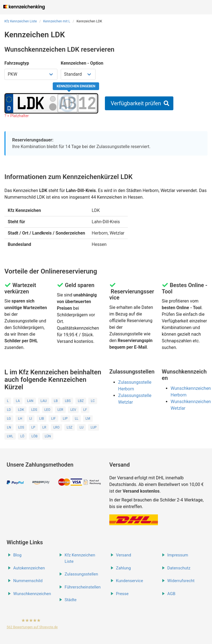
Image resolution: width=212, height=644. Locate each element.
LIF (53, 419)
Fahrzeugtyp (17, 63)
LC (93, 401)
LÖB (35, 436)
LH (20, 419)
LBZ (81, 401)
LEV (73, 410)
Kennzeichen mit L (57, 21)
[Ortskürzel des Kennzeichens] (31, 103)
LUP (94, 427)
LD (9, 410)
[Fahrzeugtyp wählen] (31, 74)
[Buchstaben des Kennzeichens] (67, 103)
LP (33, 427)
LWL (10, 436)
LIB (42, 419)
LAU (44, 401)
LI (31, 419)
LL (77, 419)
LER (60, 410)
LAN (30, 401)
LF (85, 410)
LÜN (48, 436)
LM (88, 419)
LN (9, 427)
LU (81, 427)
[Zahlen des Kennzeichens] (87, 103)
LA (18, 401)
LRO (56, 427)
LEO (47, 410)
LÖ (22, 436)
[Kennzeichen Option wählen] (78, 74)
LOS (21, 427)
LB (56, 401)
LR (44, 427)
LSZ (70, 427)
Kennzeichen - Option (82, 63)
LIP (65, 419)
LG (9, 419)
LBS (68, 401)
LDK (21, 410)
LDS (34, 410)
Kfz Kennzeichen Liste (21, 21)
